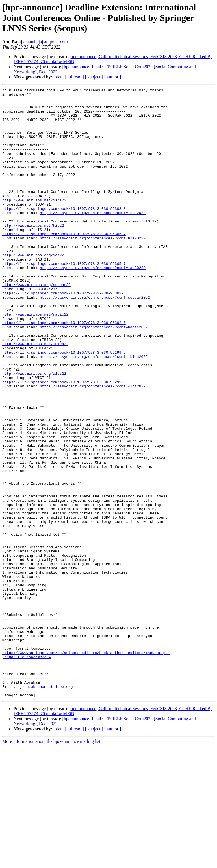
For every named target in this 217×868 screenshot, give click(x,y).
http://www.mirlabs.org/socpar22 (36, 324)
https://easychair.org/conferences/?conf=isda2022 (93, 238)
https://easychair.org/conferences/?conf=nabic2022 (94, 375)
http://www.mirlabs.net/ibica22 (35, 395)
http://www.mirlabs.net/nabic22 (35, 360)
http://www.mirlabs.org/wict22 (34, 431)
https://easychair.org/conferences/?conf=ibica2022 (94, 411)
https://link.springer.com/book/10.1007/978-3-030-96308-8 (64, 233)
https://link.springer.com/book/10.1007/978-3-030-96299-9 (64, 406)
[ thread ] (76, 77)
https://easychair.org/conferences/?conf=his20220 (93, 268)
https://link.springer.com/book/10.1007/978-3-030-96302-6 (64, 334)
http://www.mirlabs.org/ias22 (33, 289)
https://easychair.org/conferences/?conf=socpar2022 (95, 340)
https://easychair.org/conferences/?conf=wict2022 (93, 446)
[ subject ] (94, 77)
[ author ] (113, 77)
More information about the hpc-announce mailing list (51, 863)
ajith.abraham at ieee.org (45, 807)
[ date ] (60, 77)
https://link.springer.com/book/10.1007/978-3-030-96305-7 (64, 263)
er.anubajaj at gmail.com (46, 42)
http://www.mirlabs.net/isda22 (34, 223)
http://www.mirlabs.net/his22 (33, 253)
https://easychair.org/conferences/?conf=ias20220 (93, 304)
